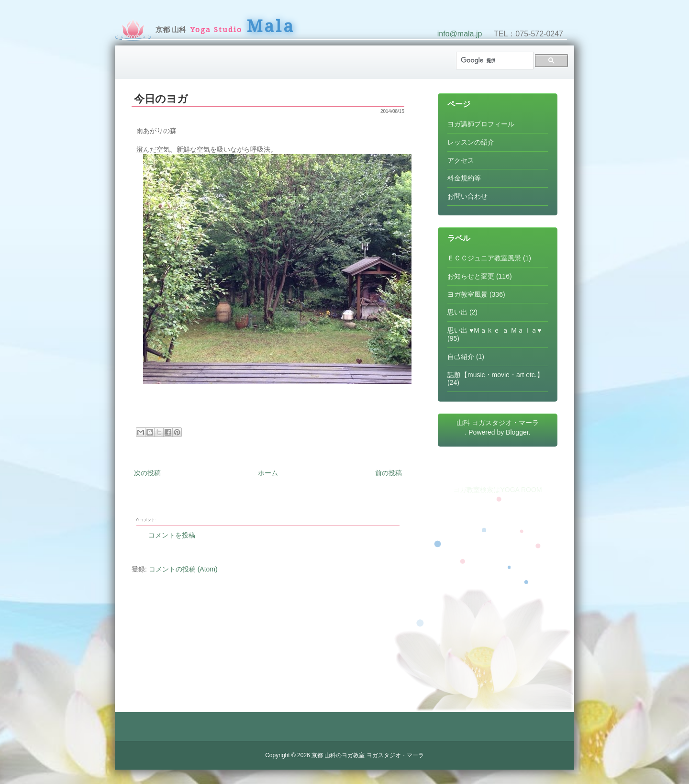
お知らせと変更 (471, 276)
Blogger (517, 432)
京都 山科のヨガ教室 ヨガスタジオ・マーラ (368, 755)
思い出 (457, 312)
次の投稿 (147, 473)
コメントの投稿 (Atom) (183, 569)
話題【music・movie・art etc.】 (495, 375)
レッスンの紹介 (471, 142)
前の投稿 (389, 473)
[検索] (494, 61)
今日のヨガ (161, 99)
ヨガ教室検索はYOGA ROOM (497, 490)
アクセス (461, 160)
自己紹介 (461, 357)
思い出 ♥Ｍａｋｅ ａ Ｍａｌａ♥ (494, 330)
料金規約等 (464, 178)
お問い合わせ (467, 196)
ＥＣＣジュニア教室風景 (484, 258)
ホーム (268, 473)
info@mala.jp (460, 34)
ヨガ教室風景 (467, 294)
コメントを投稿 (172, 535)
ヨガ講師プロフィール (481, 124)
